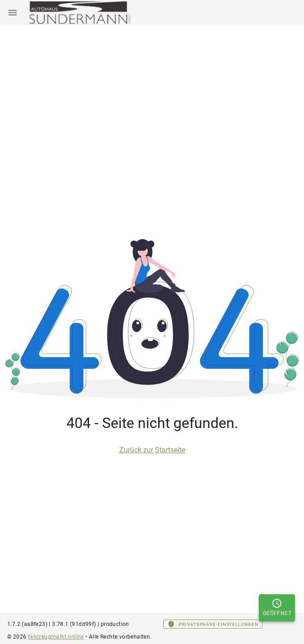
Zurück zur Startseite (152, 450)
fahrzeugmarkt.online (56, 637)
